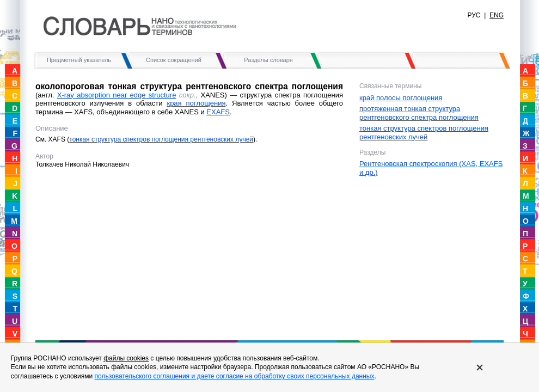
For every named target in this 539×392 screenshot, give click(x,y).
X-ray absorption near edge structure (117, 95)
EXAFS (218, 112)
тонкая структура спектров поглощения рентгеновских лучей (161, 139)
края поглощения (196, 103)
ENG (497, 15)
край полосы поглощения (401, 98)
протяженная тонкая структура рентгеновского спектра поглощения (419, 113)
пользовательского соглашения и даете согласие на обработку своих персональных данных (234, 376)
